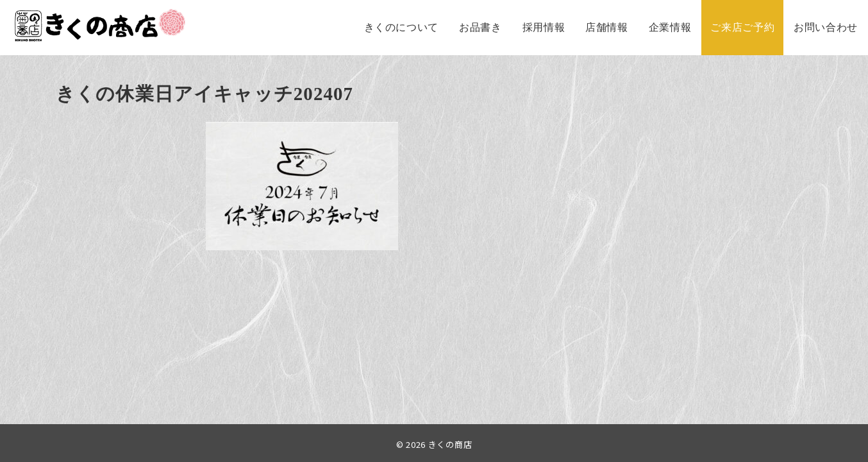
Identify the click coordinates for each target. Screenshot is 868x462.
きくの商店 (450, 444)
